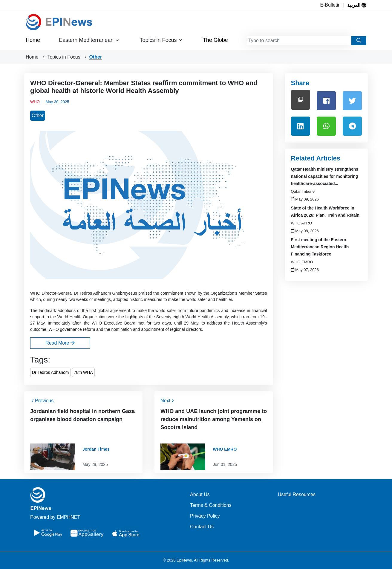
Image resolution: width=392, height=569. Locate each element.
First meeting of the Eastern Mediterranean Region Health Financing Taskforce (320, 247)
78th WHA (83, 372)
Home (33, 40)
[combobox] (299, 41)
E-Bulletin (331, 5)
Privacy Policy (205, 516)
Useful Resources (297, 494)
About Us (200, 494)
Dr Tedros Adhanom (50, 372)
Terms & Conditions (211, 505)
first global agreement (110, 310)
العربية (357, 5)
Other (96, 57)
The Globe (215, 40)
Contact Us (202, 527)
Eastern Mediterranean (89, 40)
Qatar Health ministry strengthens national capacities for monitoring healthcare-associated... (325, 176)
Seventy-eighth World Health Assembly (192, 317)
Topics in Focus (161, 40)
